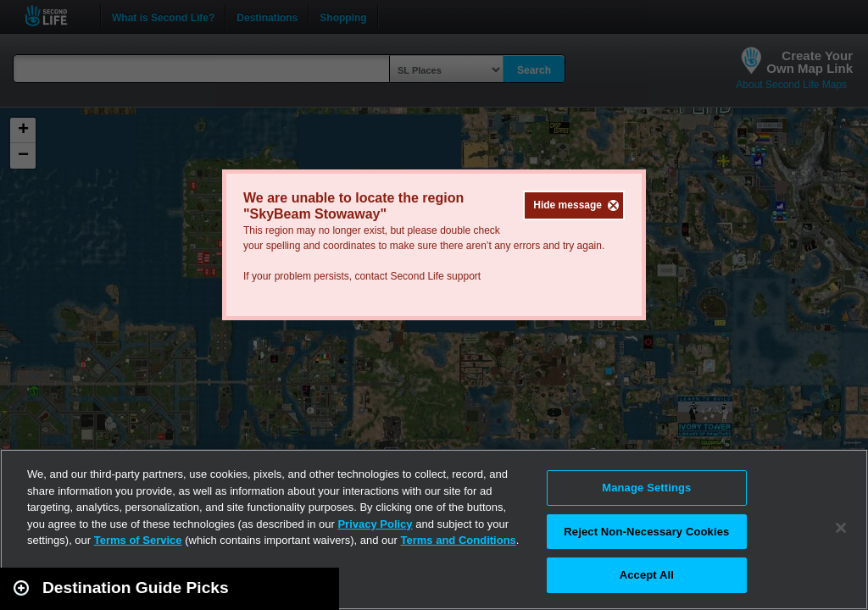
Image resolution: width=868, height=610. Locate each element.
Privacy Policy (375, 524)
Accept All (647, 575)
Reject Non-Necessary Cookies (646, 532)
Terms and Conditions (459, 540)
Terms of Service (138, 540)
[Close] (841, 528)
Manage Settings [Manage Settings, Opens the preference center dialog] (646, 488)
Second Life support (435, 276)
